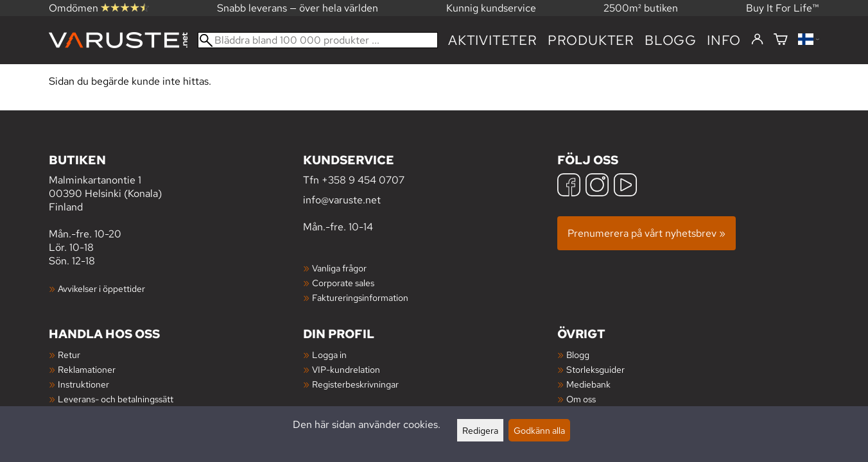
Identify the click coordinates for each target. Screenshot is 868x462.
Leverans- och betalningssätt (116, 399)
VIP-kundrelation (346, 369)
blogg (671, 40)
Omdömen (99, 8)
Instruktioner (83, 384)
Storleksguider (595, 369)
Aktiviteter (493, 40)
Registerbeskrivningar (355, 384)
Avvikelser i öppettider (101, 288)
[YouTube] (625, 186)
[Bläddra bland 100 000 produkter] (318, 40)
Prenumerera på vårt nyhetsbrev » (647, 233)
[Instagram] (597, 186)
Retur (69, 355)
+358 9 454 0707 (363, 180)
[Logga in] (757, 40)
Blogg (578, 355)
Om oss (581, 399)
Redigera (480, 430)
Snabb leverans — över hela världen (298, 8)
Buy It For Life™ (783, 8)
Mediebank (588, 384)
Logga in (329, 355)
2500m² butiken (641, 8)
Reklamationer (87, 369)
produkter (591, 40)
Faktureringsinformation (360, 297)
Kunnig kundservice (491, 8)
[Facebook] (569, 186)
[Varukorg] (781, 40)
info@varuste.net (342, 200)
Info (724, 40)
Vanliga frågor (339, 268)
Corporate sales (343, 283)
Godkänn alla (539, 430)
